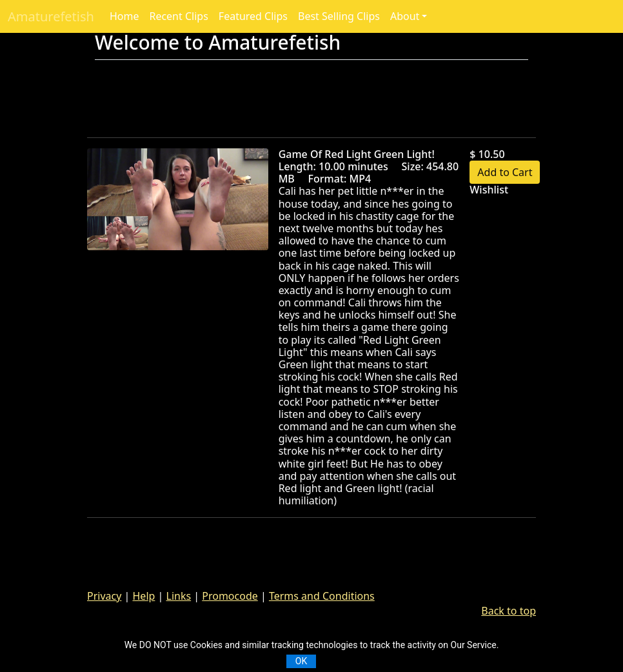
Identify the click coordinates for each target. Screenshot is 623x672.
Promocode (230, 596)
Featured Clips (253, 16)
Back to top (509, 611)
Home (124, 16)
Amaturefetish (51, 16)
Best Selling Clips (339, 16)
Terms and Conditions (322, 596)
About (405, 16)
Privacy (104, 596)
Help (144, 596)
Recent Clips (178, 16)
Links (179, 596)
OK (301, 661)
